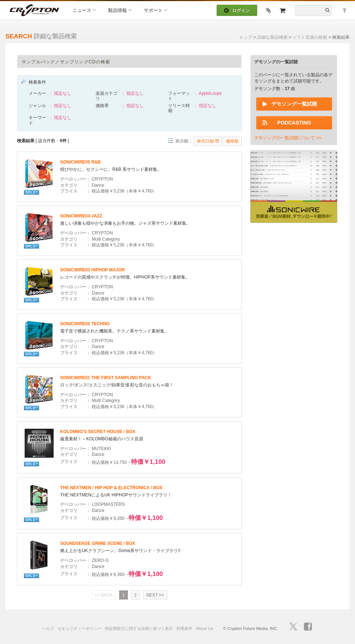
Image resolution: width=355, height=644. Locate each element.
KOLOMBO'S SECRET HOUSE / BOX (98, 432)
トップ (246, 37)
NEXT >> (155, 595)
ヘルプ (48, 628)
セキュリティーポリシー (80, 628)
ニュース (84, 10)
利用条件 (184, 628)
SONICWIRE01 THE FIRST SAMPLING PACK (106, 378)
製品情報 (120, 10)
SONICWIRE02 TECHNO (85, 324)
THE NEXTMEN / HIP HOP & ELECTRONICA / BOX (111, 488)
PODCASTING (294, 123)
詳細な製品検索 (272, 37)
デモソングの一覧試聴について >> (288, 138)
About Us (204, 628)
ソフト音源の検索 (310, 37)
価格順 (232, 141)
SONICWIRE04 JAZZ (81, 216)
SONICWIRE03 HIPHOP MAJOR (92, 270)
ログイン (237, 10)
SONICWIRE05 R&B (80, 162)
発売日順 (208, 141)
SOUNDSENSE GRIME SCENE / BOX (98, 543)
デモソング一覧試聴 (294, 104)
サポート (156, 10)
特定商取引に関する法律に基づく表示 (139, 628)
